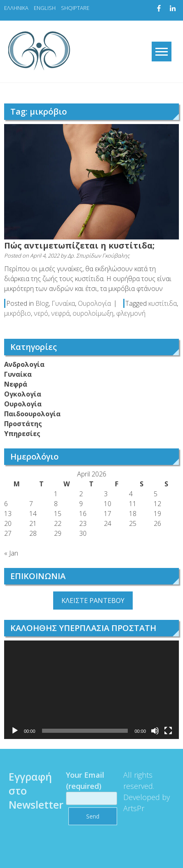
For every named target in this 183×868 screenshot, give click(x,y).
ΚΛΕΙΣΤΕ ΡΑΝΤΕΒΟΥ (93, 601)
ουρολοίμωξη (93, 313)
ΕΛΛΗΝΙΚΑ (16, 8)
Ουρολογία (94, 303)
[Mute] (155, 731)
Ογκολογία (23, 394)
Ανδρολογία (24, 364)
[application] (91, 690)
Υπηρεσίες (22, 434)
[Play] (15, 731)
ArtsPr (131, 808)
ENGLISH (45, 8)
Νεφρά (16, 384)
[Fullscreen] (168, 731)
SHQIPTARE (75, 8)
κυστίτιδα (163, 303)
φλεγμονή (131, 313)
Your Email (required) (89, 786)
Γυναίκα (63, 303)
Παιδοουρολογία (32, 414)
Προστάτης (23, 424)
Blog (42, 303)
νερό (41, 313)
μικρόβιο (18, 313)
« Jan (11, 553)
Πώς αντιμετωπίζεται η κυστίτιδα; (79, 245)
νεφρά (60, 313)
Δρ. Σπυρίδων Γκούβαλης (99, 256)
